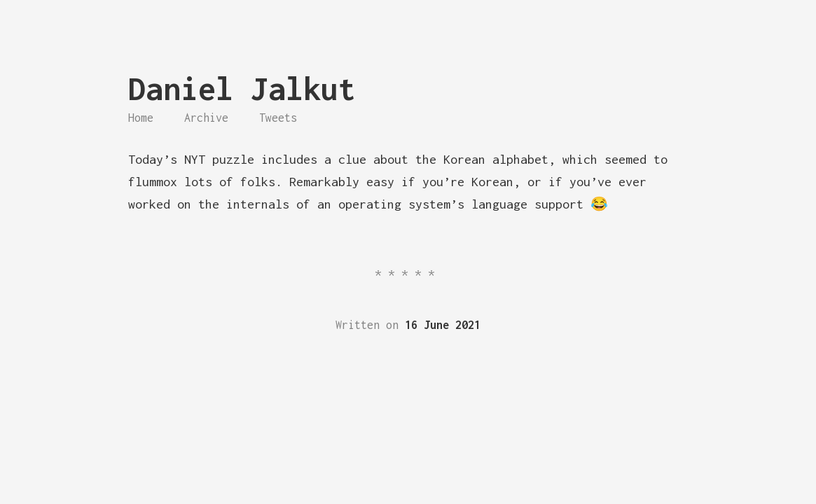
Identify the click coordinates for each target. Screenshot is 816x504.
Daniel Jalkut (242, 89)
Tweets (278, 118)
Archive (206, 118)
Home (141, 118)
